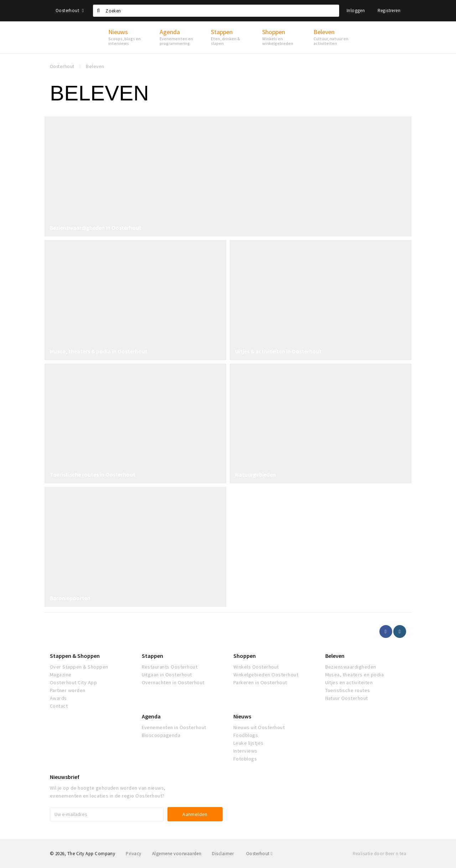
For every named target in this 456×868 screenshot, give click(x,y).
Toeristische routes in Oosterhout (93, 474)
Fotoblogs (245, 759)
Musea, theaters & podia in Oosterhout (99, 351)
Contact (59, 706)
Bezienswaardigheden (351, 667)
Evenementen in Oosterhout (174, 727)
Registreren (389, 11)
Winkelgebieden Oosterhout (266, 675)
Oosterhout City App (73, 682)
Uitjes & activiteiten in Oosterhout (278, 351)
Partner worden (68, 690)
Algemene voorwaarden (177, 854)
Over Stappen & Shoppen (79, 667)
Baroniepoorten (70, 598)
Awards (58, 698)
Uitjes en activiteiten (349, 682)
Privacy (133, 854)
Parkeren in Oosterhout (260, 682)
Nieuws (242, 716)
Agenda (151, 716)
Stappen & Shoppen (75, 656)
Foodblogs (246, 735)
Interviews (245, 751)
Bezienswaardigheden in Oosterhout (96, 228)
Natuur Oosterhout (347, 698)
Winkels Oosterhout (256, 667)
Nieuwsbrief (65, 777)
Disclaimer (223, 854)
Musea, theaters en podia (355, 675)
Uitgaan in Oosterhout (167, 675)
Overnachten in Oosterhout (173, 682)
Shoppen (245, 656)
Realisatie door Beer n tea (379, 854)
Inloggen (356, 11)
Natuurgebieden (255, 474)
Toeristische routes (348, 690)
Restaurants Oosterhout (170, 667)
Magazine (61, 675)
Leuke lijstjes (248, 743)
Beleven (335, 656)
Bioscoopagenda (161, 735)
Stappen (152, 656)
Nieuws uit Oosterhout (259, 727)
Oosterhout (70, 11)
